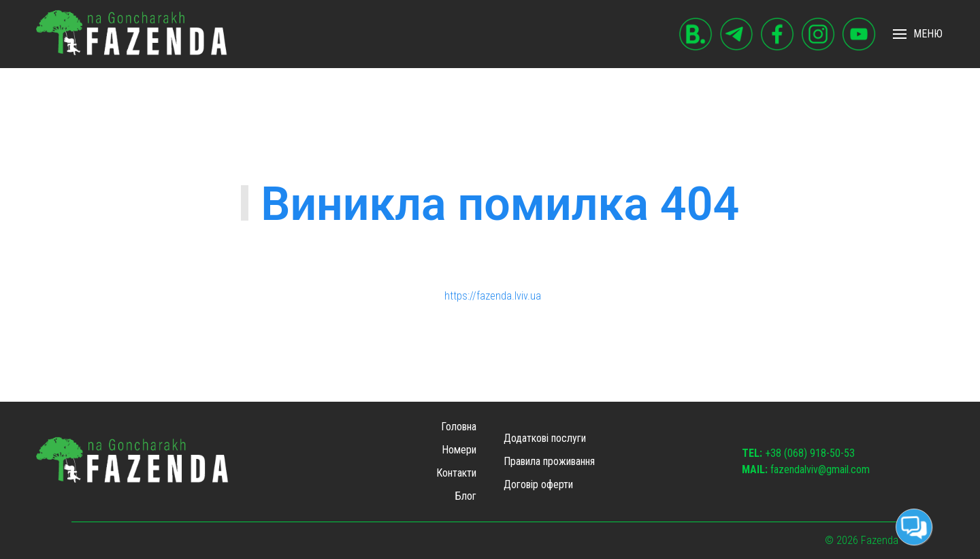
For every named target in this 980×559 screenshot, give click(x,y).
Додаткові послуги (545, 438)
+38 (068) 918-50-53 (798, 453)
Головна (459, 427)
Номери (459, 450)
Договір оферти (538, 484)
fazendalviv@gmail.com (806, 469)
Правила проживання (549, 461)
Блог (466, 496)
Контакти (456, 473)
